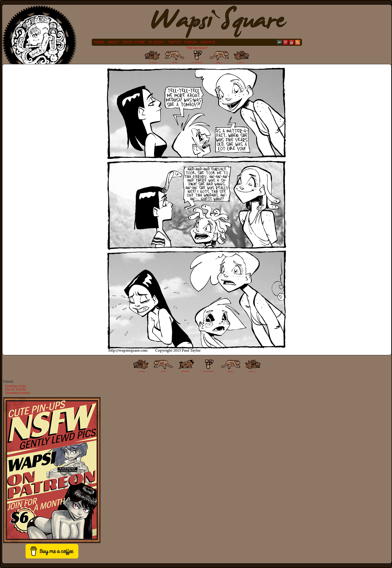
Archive (208, 42)
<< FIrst (141, 372)
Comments (197, 57)
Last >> (241, 63)
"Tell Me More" (197, 48)
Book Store (134, 42)
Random (185, 371)
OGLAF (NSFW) (16, 390)
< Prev (174, 63)
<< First (153, 63)
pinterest (286, 42)
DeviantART (279, 42)
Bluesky (157, 42)
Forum (191, 42)
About (113, 42)
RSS (298, 42)
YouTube (292, 42)
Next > (219, 63)
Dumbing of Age (15, 386)
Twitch (174, 42)
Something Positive (18, 393)
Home (99, 42)
